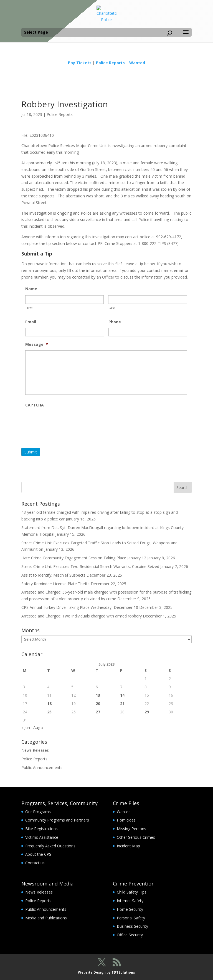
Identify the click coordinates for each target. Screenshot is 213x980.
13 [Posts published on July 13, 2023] (98, 695)
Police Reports (110, 63)
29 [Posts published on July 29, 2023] (147, 712)
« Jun (26, 727)
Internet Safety (130, 901)
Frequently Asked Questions (50, 846)
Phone (115, 322)
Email (31, 322)
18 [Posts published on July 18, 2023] (49, 704)
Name (31, 289)
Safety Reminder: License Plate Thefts (55, 584)
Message (37, 344)
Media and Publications (46, 918)
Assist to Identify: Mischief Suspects (53, 575)
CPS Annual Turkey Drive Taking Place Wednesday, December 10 (80, 607)
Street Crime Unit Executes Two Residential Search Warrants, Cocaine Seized (90, 566)
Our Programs (38, 812)
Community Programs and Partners (57, 820)
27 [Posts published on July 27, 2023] (98, 712)
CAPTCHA (35, 405)
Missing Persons (131, 829)
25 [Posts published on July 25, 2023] (49, 712)
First (29, 308)
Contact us (35, 863)
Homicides (126, 820)
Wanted (137, 63)
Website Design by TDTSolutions (106, 972)
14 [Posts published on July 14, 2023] (122, 695)
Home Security (130, 909)
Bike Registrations (41, 829)
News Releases (35, 750)
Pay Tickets (80, 63)
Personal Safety (131, 918)
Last (112, 308)
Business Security (132, 926)
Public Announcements (42, 767)
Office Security (130, 935)
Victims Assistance (42, 837)
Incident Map (128, 846)
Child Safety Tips (132, 892)
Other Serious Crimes (136, 837)
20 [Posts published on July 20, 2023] (98, 704)
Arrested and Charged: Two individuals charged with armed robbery (82, 616)
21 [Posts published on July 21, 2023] (122, 704)
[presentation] (67, 422)
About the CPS (38, 854)
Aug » (38, 727)
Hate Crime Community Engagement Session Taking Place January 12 (84, 558)
